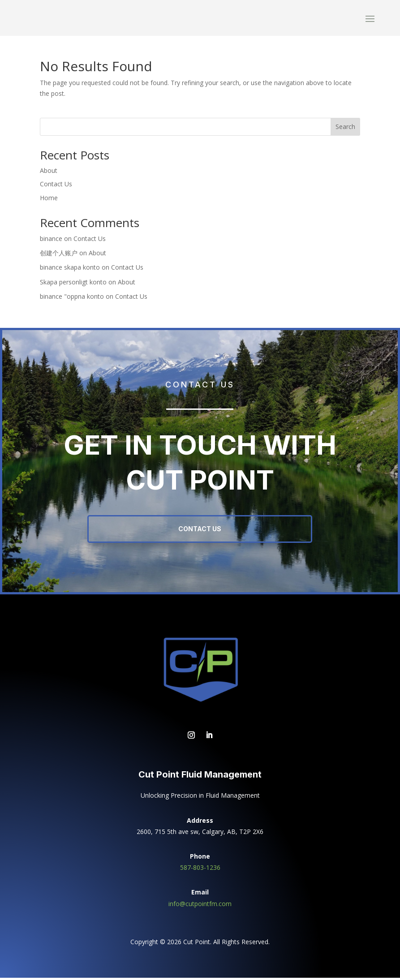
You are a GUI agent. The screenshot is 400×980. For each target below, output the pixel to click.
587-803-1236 (200, 870)
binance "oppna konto (72, 299)
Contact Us (56, 186)
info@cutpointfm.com (200, 906)
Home (49, 200)
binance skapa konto (70, 269)
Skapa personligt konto (73, 284)
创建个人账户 (59, 255)
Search (345, 129)
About (49, 173)
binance (51, 241)
